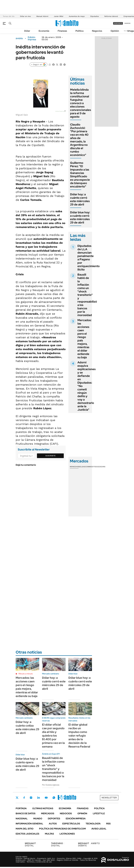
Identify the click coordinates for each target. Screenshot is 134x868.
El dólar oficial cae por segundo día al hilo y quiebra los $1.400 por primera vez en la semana (53, 736)
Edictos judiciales (27, 834)
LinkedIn (39, 798)
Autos (53, 824)
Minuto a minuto (26, 674)
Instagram (31, 798)
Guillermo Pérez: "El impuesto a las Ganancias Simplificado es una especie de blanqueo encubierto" (80, 175)
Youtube (46, 798)
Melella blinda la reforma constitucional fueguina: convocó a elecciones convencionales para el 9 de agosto (81, 103)
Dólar (27, 31)
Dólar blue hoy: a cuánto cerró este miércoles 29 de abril (80, 217)
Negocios (97, 31)
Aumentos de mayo (77, 16)
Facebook (24, 798)
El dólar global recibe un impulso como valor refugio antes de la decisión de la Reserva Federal (79, 736)
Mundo (38, 819)
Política (79, 31)
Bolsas (82, 467)
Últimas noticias (43, 808)
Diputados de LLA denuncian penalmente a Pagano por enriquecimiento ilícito (89, 258)
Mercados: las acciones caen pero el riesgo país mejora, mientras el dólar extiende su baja (84, 339)
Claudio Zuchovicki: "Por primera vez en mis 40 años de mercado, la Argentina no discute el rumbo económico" (79, 140)
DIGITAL (31, 844)
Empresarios (129, 16)
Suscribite (50, 456)
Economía (44, 31)
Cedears (101, 467)
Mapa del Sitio (25, 829)
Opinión (115, 31)
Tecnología (93, 824)
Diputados (95, 16)
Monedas (74, 467)
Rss (108, 824)
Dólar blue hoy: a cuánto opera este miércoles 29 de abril (27, 764)
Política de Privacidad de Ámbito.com (62, 829)
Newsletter (109, 798)
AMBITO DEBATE (89, 844)
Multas (49, 834)
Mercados (48, 813)
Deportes (54, 819)
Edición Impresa (76, 819)
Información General (29, 824)
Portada (21, 808)
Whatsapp (54, 798)
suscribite (118, 23)
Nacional (22, 819)
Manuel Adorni (42, 16)
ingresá (127, 23)
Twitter (17, 798)
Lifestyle (99, 813)
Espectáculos (71, 824)
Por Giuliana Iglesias (51, 785)
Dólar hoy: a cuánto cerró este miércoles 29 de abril (80, 199)
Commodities (91, 467)
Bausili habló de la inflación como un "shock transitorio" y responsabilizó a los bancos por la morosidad (87, 295)
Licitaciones (67, 834)
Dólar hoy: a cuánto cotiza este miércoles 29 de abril (27, 727)
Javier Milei (59, 16)
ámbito (19, 38)
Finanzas (62, 31)
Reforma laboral (111, 16)
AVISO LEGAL (99, 829)
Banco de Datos (26, 813)
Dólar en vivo (25, 16)
